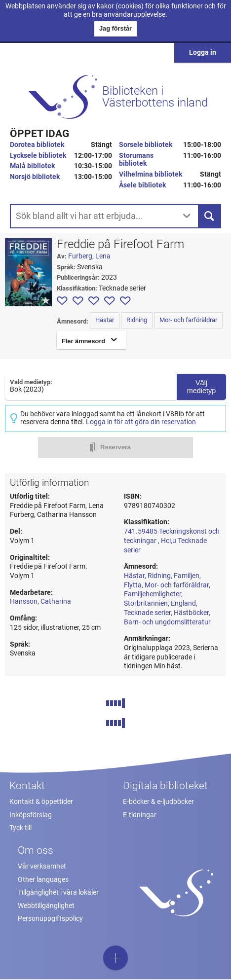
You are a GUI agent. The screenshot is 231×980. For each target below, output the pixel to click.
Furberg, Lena (89, 256)
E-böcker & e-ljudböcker (158, 802)
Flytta (133, 585)
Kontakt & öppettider (41, 802)
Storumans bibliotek (136, 160)
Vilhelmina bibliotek (151, 174)
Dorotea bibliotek (37, 145)
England (183, 603)
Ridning (137, 320)
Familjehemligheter (153, 594)
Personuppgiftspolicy (50, 919)
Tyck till (20, 828)
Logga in (203, 53)
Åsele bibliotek (142, 185)
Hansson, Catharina (40, 601)
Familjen (187, 576)
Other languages (43, 880)
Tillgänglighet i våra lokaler (58, 892)
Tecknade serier (147, 613)
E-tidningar (140, 815)
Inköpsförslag (31, 815)
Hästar (105, 320)
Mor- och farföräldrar (188, 320)
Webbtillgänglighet (46, 906)
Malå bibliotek (32, 166)
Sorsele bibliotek (146, 145)
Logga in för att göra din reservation (141, 422)
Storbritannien (146, 603)
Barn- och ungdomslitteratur (167, 622)
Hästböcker (191, 613)
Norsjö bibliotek (35, 177)
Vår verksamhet (42, 866)
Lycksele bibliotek (38, 156)
